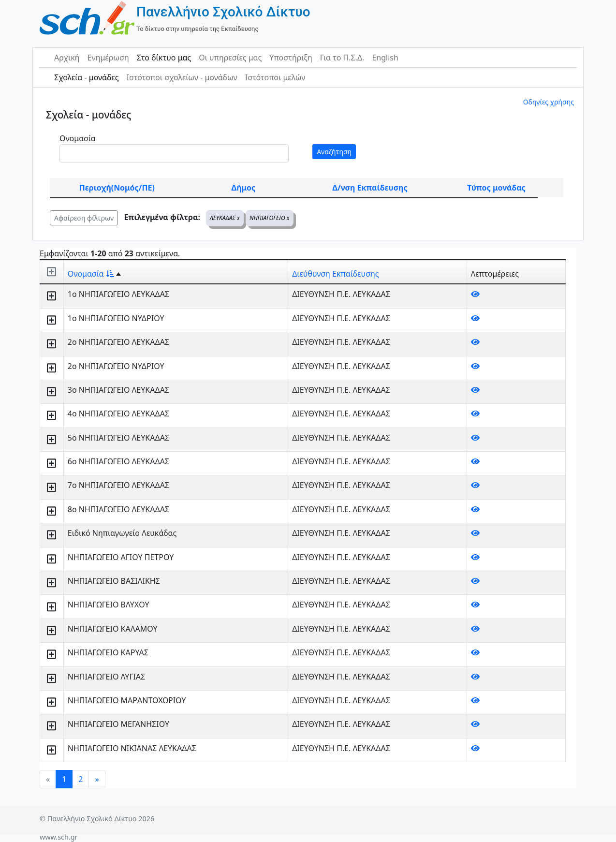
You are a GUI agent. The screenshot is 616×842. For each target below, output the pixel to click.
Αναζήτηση (334, 152)
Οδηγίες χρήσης (549, 102)
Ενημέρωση (108, 58)
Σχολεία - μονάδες (86, 77)
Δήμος (243, 188)
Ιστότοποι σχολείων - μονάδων (182, 77)
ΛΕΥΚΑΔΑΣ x (225, 218)
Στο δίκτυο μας (164, 58)
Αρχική (67, 58)
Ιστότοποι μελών (275, 77)
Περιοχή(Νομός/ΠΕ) (117, 188)
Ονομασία (78, 138)
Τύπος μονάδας (496, 188)
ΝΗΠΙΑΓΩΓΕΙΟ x (270, 218)
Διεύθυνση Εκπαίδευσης (335, 274)
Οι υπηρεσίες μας (230, 58)
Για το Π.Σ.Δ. (342, 58)
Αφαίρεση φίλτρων (84, 218)
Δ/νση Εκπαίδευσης (370, 188)
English (385, 58)
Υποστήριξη (291, 58)
